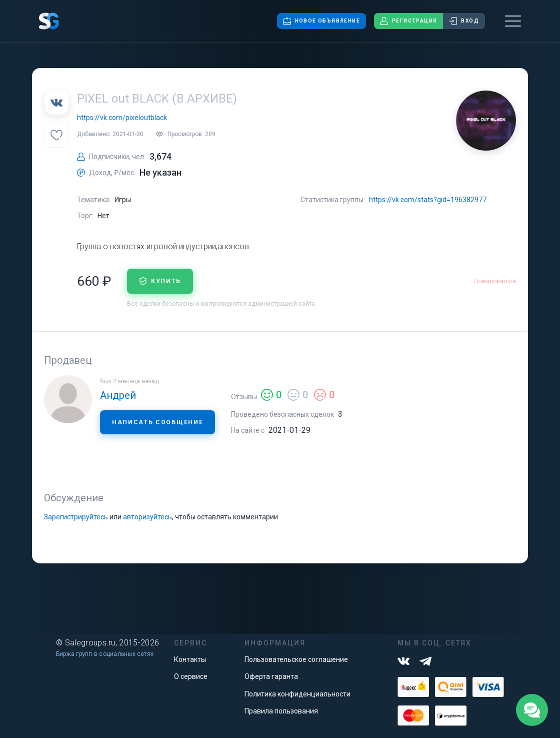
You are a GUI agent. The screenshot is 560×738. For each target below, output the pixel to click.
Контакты (190, 659)
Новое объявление (321, 21)
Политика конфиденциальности (297, 694)
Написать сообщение (157, 422)
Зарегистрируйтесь (76, 517)
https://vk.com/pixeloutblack (122, 118)
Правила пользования (281, 711)
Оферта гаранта (271, 676)
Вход (464, 21)
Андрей (118, 395)
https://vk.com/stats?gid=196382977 (428, 200)
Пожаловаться (495, 281)
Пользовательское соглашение (296, 659)
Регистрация (408, 21)
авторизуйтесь (147, 517)
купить (160, 281)
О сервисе (191, 676)
